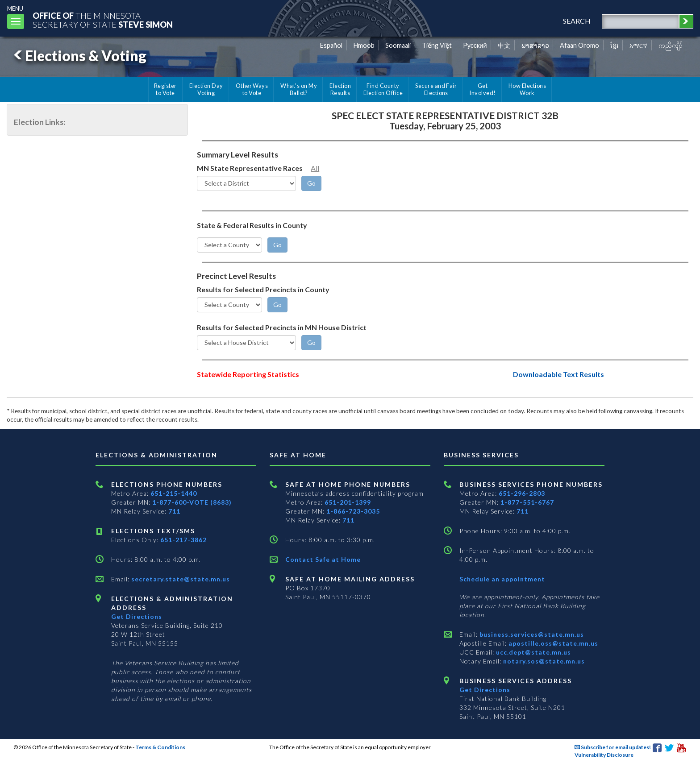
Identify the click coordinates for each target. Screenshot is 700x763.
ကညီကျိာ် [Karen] (671, 45)
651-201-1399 (348, 502)
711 (174, 511)
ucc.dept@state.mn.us (533, 652)
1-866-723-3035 (353, 511)
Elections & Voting (79, 56)
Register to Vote (165, 89)
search (577, 21)
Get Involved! (482, 89)
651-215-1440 (174, 493)
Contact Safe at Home (323, 559)
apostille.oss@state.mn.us (552, 643)
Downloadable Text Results (558, 374)
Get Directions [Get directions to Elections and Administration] (137, 616)
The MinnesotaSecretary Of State (103, 20)
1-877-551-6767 (527, 502)
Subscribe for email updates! (613, 747)
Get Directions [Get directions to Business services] (485, 690)
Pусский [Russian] (475, 45)
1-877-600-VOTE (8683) (192, 502)
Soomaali (398, 45)
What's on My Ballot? (299, 89)
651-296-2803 (522, 493)
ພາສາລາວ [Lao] (535, 45)
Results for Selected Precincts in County (263, 289)
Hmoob (364, 45)
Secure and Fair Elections (436, 89)
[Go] (311, 183)
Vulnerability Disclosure (604, 755)
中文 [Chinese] (504, 45)
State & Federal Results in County (252, 225)
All (315, 168)
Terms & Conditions (160, 747)
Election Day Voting (206, 89)
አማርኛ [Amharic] (638, 45)
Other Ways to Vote (252, 89)
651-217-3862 (183, 540)
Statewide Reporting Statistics (248, 374)
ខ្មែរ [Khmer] (615, 45)
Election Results (340, 89)
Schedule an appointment (502, 579)
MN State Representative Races (250, 168)
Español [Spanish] (331, 45)
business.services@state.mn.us (531, 634)
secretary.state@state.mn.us (180, 579)
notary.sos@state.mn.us (543, 661)
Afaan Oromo (579, 45)
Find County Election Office (383, 89)
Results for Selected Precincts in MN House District (282, 327)
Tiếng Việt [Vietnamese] (437, 45)
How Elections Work (527, 89)
